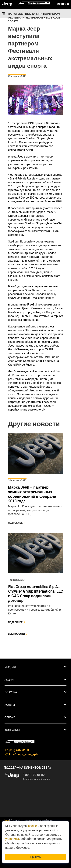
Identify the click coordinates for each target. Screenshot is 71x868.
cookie (32, 826)
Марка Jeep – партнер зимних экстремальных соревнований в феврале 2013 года (32, 494)
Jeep (6, 820)
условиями (13, 839)
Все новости (16, 634)
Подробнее (15, 523)
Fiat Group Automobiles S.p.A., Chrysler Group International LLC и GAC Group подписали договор (35, 594)
